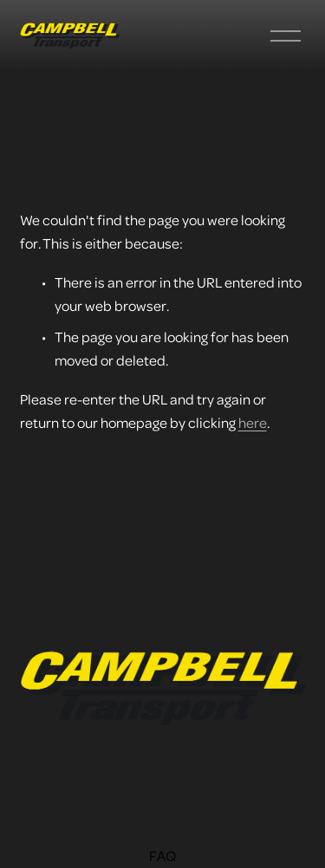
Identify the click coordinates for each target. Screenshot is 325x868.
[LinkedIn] (185, 790)
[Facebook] (140, 790)
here (253, 422)
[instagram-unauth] (163, 790)
